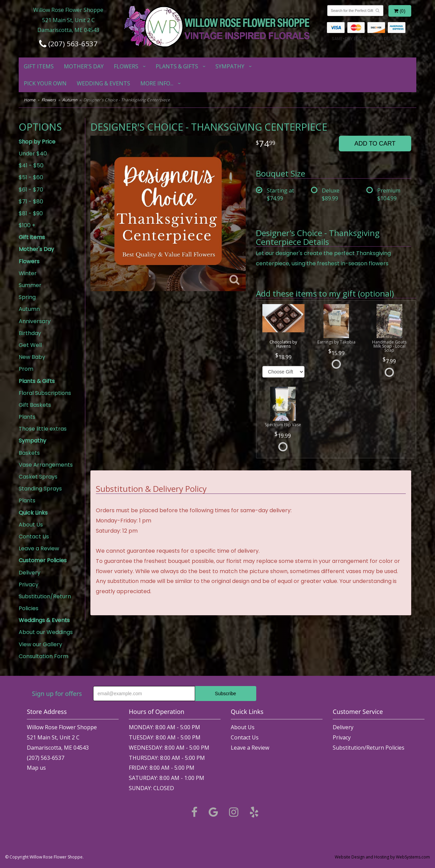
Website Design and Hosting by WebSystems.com (382, 857)
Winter (28, 273)
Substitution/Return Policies (45, 602)
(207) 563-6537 (68, 44)
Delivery (30, 573)
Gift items (39, 66)
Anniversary (35, 321)
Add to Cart (375, 144)
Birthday (30, 333)
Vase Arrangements (46, 465)
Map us (36, 768)
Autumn (70, 100)
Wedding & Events (103, 83)
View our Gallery (40, 644)
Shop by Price (37, 142)
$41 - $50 (31, 165)
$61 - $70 (31, 190)
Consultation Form (43, 656)
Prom (26, 369)
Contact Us (34, 537)
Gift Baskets (35, 405)
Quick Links (33, 513)
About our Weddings (46, 632)
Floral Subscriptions (45, 393)
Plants (27, 417)
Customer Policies (43, 560)
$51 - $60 (31, 177)
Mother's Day (84, 66)
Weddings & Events (44, 620)
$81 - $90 (31, 213)
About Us (31, 525)
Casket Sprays (38, 477)
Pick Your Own (45, 83)
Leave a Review (39, 548)
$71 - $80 (31, 202)
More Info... (157, 83)
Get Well (30, 345)
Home (30, 100)
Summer (30, 285)
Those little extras (43, 429)
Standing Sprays (40, 489)
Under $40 (33, 154)
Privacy (29, 585)
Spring (27, 297)
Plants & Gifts (177, 66)
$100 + (27, 225)
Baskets (29, 453)
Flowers (126, 66)
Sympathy (230, 66)
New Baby (32, 357)
